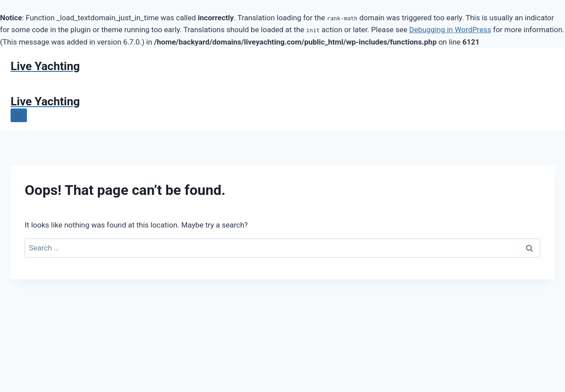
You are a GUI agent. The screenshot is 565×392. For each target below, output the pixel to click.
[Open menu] (19, 115)
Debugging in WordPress (450, 30)
